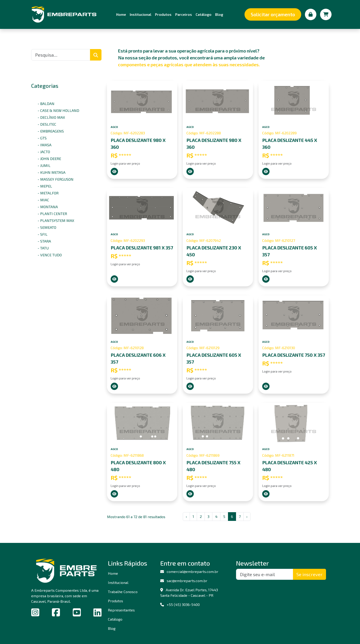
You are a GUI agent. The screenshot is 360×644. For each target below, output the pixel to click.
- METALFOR (48, 193)
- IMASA (45, 145)
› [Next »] (247, 516)
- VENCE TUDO (50, 255)
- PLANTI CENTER (52, 214)
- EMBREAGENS (51, 131)
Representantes (121, 610)
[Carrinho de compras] (326, 14)
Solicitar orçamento (273, 14)
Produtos (163, 14)
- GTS (42, 138)
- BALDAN (46, 104)
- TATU (43, 248)
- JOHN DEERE (49, 159)
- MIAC (43, 200)
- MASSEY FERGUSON (56, 179)
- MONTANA (48, 207)
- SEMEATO (47, 227)
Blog (219, 14)
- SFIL (43, 234)
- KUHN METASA (52, 172)
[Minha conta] (311, 14)
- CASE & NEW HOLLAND (58, 110)
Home (121, 14)
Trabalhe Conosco (123, 592)
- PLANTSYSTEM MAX (56, 220)
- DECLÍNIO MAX (51, 117)
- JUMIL (44, 165)
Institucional (141, 14)
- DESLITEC (47, 124)
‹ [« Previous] (186, 516)
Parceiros (184, 14)
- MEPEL (45, 186)
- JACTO (44, 152)
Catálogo (204, 14)
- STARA (44, 241)
